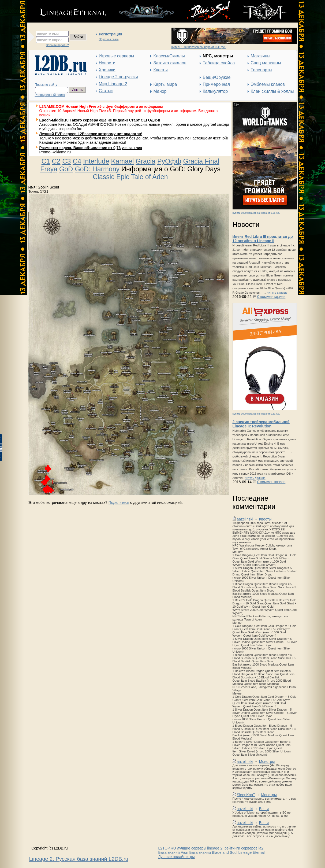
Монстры (267, 762)
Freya (49, 169)
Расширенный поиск (50, 95)
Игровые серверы (117, 56)
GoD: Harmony (97, 169)
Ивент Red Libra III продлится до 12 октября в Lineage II (263, 239)
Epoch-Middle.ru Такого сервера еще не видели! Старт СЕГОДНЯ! (100, 120)
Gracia (145, 161)
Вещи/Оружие (217, 77)
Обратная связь (109, 39)
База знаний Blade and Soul (213, 852)
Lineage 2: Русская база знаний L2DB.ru (79, 859)
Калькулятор (215, 91)
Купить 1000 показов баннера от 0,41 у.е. (199, 47)
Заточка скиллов (170, 63)
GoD (66, 169)
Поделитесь (119, 503)
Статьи (106, 91)
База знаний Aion (173, 852)
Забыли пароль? (57, 45)
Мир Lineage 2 (113, 84)
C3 (66, 161)
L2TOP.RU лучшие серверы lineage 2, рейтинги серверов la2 (211, 848)
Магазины (261, 56)
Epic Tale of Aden (142, 177)
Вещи (264, 809)
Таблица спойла (219, 63)
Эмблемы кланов (268, 84)
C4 (77, 161)
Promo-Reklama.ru (55, 152)
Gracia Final (201, 161)
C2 (56, 161)
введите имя (48, 34)
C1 (46, 161)
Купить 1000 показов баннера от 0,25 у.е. (256, 213)
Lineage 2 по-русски (118, 77)
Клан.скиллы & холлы (272, 91)
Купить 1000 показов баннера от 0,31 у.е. (256, 414)
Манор (160, 91)
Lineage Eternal (252, 852)
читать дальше (277, 293)
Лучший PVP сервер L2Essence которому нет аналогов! (91, 134)
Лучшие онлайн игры (177, 857)
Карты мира (165, 84)
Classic (104, 177)
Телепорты (262, 70)
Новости (107, 63)
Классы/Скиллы (169, 56)
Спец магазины (266, 63)
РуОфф (169, 161)
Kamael (123, 161)
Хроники (107, 70)
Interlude (96, 161)
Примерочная (216, 84)
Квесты (161, 70)
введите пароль (51, 40)
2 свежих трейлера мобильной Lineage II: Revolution (261, 424)
